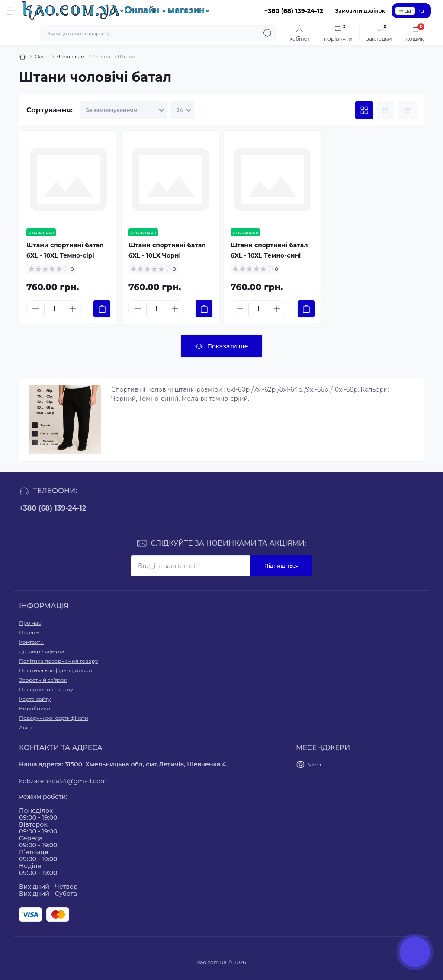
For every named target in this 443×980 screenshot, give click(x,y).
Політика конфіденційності (56, 670)
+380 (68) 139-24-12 (53, 508)
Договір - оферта (42, 651)
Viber (315, 765)
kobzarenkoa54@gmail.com (63, 781)
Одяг (41, 56)
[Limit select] (182, 110)
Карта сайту (35, 699)
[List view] (386, 110)
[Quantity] (54, 309)
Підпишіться (281, 566)
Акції (26, 727)
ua (405, 11)
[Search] (268, 33)
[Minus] (35, 309)
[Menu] (11, 11)
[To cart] (102, 309)
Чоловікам (71, 56)
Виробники (35, 708)
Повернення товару (46, 689)
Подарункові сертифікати (54, 718)
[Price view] (408, 110)
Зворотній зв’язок (43, 680)
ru (421, 11)
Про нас (30, 623)
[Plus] (73, 309)
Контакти (31, 642)
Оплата (29, 632)
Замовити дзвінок (360, 11)
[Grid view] (364, 110)
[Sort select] (123, 110)
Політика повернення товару (58, 661)
